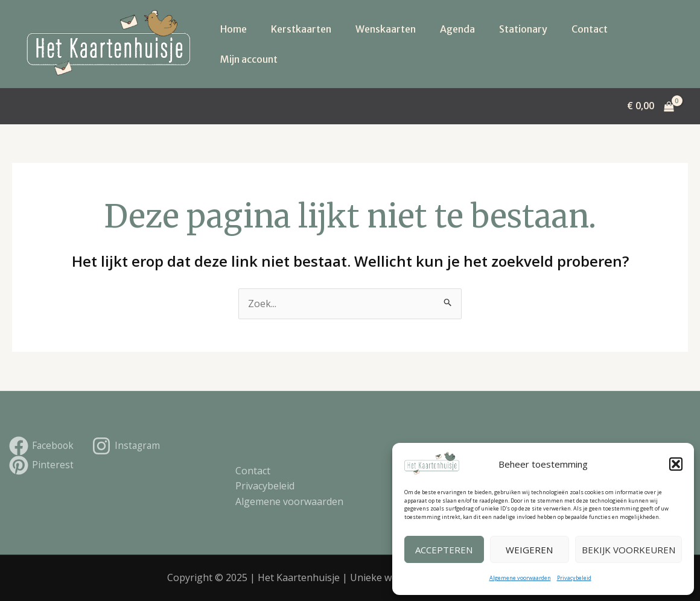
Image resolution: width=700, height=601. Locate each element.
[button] (676, 464)
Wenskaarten (386, 29)
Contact (590, 29)
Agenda (457, 29)
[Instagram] (128, 446)
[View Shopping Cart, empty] (650, 106)
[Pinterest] (42, 465)
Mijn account (249, 59)
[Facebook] (43, 446)
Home (234, 29)
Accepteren (444, 550)
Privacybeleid (574, 578)
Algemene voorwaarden (520, 578)
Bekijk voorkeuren (628, 550)
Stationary (523, 29)
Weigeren (529, 550)
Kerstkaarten (301, 29)
